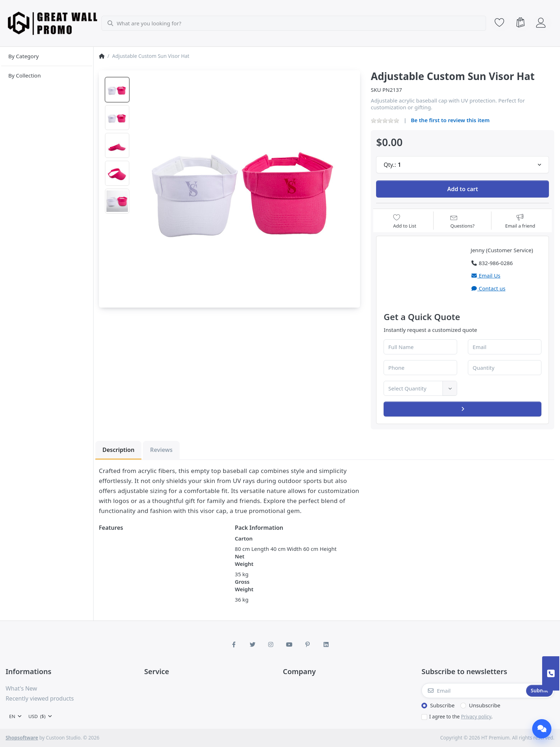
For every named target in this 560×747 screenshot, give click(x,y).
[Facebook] (234, 644)
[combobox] (295, 23)
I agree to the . (461, 717)
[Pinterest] (308, 644)
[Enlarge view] (245, 185)
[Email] (473, 691)
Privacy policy (476, 717)
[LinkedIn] (326, 644)
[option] (117, 90)
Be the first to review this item (450, 120)
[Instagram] (271, 644)
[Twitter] (252, 644)
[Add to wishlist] (405, 221)
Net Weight (244, 560)
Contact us (488, 288)
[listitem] (245, 185)
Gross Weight (244, 585)
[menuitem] (47, 56)
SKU (376, 90)
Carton (244, 538)
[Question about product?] (462, 221)
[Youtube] (289, 644)
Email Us (486, 275)
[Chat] (542, 729)
